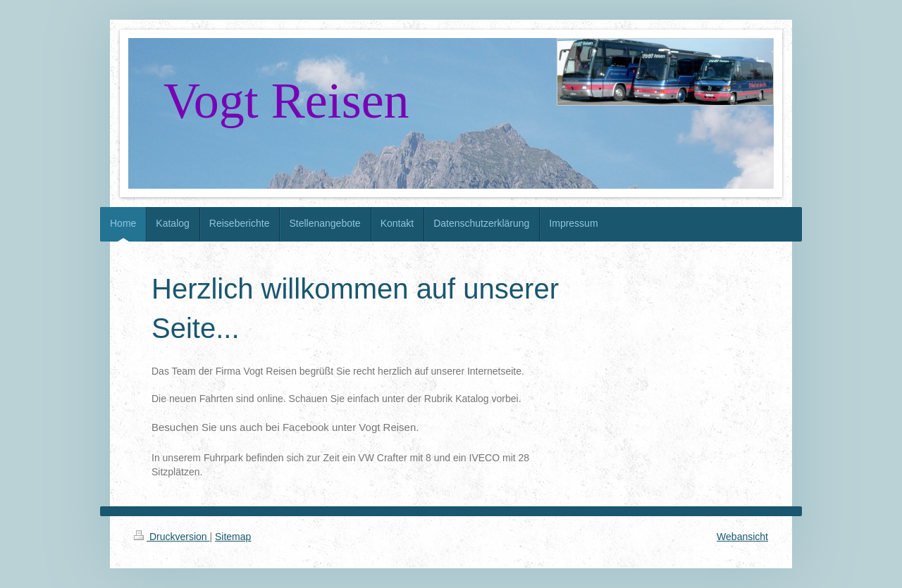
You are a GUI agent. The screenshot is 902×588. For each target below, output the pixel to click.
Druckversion (172, 537)
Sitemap (233, 537)
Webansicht (742, 537)
